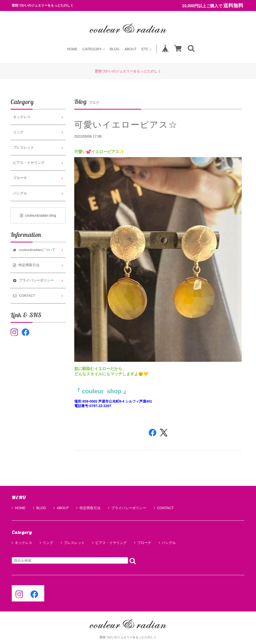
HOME (72, 49)
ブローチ (20, 178)
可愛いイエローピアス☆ (126, 125)
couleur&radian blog (38, 215)
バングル (20, 193)
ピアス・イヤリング (29, 163)
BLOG (115, 49)
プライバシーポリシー (127, 508)
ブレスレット (23, 147)
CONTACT (164, 508)
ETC (146, 49)
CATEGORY (94, 49)
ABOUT (130, 49)
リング (18, 132)
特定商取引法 (88, 508)
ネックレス (22, 117)
